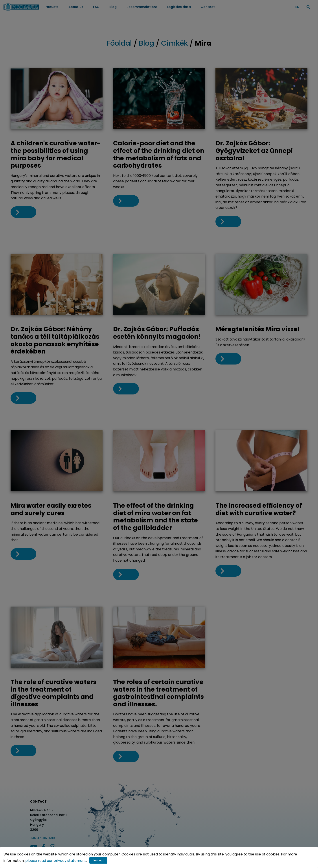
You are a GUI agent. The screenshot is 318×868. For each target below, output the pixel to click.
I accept (98, 860)
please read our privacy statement (56, 861)
